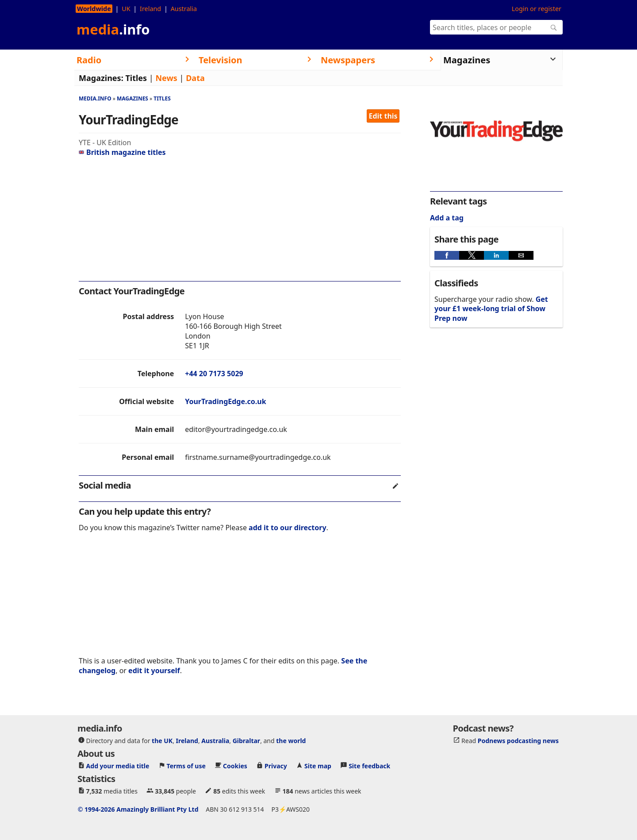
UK (126, 9)
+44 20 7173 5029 (214, 374)
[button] (447, 255)
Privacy (276, 766)
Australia (184, 9)
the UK (162, 741)
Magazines (132, 98)
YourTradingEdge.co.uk (225, 401)
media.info (95, 98)
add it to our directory (287, 528)
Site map (318, 766)
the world (291, 741)
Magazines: (101, 78)
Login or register (537, 9)
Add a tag (447, 218)
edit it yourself (154, 670)
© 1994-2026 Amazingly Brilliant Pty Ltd (138, 809)
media (113, 29)
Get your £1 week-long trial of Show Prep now (491, 309)
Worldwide (94, 9)
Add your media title (118, 766)
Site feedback (369, 766)
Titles (136, 78)
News (166, 78)
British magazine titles (122, 152)
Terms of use (186, 766)
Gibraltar (246, 741)
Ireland (150, 9)
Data (195, 78)
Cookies (235, 766)
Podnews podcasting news (518, 741)
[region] (240, 221)
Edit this (383, 116)
